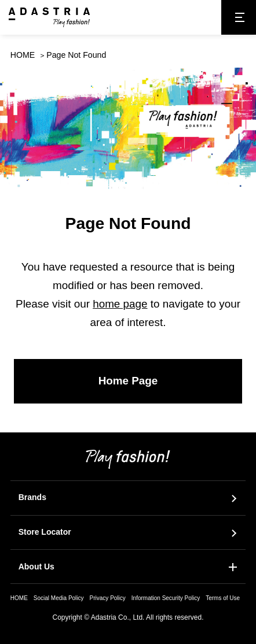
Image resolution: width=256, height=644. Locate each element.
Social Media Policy (59, 598)
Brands (32, 497)
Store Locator (45, 532)
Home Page (128, 381)
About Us (36, 567)
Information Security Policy (166, 598)
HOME (23, 55)
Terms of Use (223, 598)
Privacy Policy (108, 598)
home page (120, 304)
